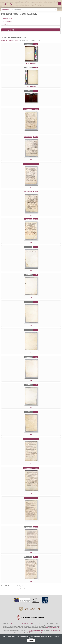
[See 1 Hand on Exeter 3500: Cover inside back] (36, 44)
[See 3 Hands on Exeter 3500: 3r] (36, 219)
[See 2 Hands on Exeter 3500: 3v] (36, 247)
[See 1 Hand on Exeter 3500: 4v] (36, 302)
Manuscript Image (7, 18)
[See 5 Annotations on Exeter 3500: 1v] (28, 137)
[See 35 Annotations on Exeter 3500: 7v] (28, 468)
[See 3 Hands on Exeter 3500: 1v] (36, 137)
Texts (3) (5, 27)
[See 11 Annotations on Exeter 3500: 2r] (28, 164)
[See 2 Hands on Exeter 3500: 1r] (36, 109)
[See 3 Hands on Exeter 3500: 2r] (36, 164)
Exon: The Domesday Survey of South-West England (20, 624)
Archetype (38, 634)
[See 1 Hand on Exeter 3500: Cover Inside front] (36, 67)
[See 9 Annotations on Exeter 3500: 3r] (28, 219)
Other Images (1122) (8, 30)
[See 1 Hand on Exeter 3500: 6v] (36, 412)
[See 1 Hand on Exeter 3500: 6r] (36, 385)
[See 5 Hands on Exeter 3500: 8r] (35, 498)
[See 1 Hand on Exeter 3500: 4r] (36, 275)
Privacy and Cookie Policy (41, 633)
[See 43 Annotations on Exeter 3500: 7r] (28, 439)
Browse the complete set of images (11, 40)
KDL (30, 634)
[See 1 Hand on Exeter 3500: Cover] (36, 91)
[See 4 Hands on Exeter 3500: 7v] (36, 468)
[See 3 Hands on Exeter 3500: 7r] (36, 439)
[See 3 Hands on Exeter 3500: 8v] (36, 527)
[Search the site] (32, 9)
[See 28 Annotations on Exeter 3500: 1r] (28, 109)
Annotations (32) (7, 21)
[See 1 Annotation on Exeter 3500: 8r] (28, 498)
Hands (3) (5, 24)
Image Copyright (7, 33)
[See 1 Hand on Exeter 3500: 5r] (36, 330)
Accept (31, 641)
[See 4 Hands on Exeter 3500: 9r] (36, 557)
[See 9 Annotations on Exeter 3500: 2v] (28, 191)
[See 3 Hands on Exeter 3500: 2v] (36, 191)
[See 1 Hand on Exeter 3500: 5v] (36, 357)
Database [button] (6, 9)
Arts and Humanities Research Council (35, 630)
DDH (27, 634)
